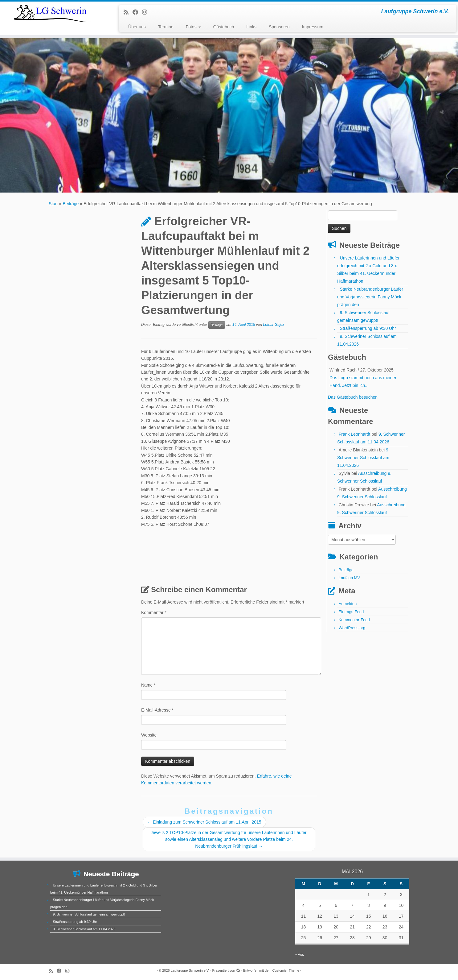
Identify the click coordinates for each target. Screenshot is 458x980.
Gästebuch (224, 27)
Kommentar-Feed (354, 620)
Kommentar (154, 612)
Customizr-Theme (286, 970)
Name (148, 685)
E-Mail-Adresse (157, 710)
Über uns (137, 27)
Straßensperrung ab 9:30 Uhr (368, 328)
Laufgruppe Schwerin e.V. (190, 970)
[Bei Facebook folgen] (137, 12)
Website (149, 735)
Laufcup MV (349, 578)
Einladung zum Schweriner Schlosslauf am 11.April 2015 (204, 822)
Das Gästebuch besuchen (353, 397)
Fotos (193, 27)
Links (251, 27)
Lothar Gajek (274, 325)
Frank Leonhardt (355, 434)
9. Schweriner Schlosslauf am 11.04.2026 (363, 458)
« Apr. (300, 954)
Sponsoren (279, 27)
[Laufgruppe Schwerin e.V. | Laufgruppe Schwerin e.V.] (53, 14)
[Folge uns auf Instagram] (147, 12)
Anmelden (348, 604)
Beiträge (71, 204)
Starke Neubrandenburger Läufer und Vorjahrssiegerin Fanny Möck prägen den (370, 297)
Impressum (313, 27)
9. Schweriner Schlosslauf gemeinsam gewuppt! (89, 914)
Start (53, 204)
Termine (166, 27)
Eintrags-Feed (351, 612)
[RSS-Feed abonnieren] (128, 12)
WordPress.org (352, 628)
